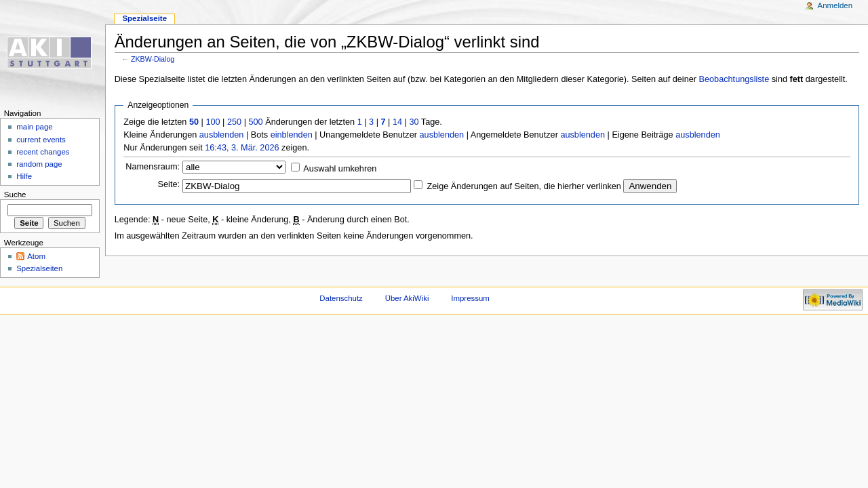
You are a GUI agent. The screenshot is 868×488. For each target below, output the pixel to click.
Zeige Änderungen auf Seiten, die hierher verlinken (524, 186)
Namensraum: (153, 167)
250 (234, 122)
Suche (15, 195)
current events (41, 140)
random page (39, 164)
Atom (36, 256)
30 (414, 122)
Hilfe (24, 176)
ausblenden (222, 135)
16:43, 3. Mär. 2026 (242, 148)
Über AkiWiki (407, 298)
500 (255, 122)
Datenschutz (341, 298)
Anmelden (835, 5)
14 (397, 122)
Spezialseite (144, 18)
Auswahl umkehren (340, 169)
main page (35, 127)
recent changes (43, 152)
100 (213, 122)
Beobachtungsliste (734, 79)
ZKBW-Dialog (153, 59)
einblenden (292, 135)
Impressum (470, 298)
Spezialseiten (39, 268)
